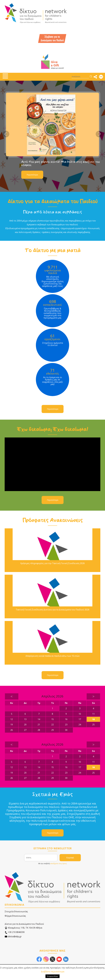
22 (52, 725)
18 (93, 719)
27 (25, 730)
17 (80, 719)
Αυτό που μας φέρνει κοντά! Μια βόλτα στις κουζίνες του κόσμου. (61, 163)
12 (12, 719)
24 (80, 725)
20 (25, 725)
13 (25, 719)
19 (12, 725)
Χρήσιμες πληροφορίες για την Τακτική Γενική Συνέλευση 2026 (52, 563)
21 (39, 725)
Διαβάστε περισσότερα (53, 972)
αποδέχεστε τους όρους (58, 864)
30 (66, 730)
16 (66, 719)
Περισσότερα (32, 175)
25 (93, 725)
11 (93, 714)
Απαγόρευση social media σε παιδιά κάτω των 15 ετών (53, 656)
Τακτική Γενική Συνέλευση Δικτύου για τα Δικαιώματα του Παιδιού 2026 (52, 610)
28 (39, 730)
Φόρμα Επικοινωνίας (15, 916)
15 (52, 719)
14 (39, 719)
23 (66, 725)
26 (12, 730)
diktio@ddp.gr (13, 937)
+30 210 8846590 (15, 932)
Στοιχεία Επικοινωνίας (16, 911)
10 (80, 714)
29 (52, 730)
